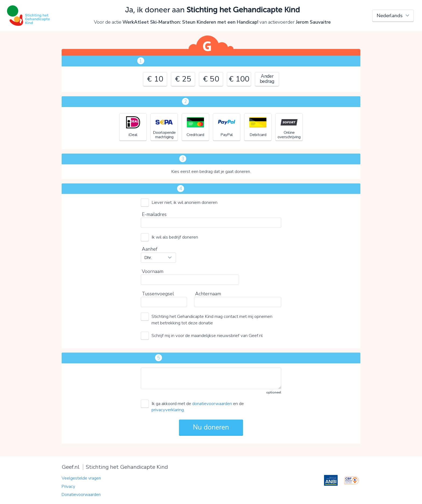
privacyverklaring (168, 410)
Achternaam (208, 294)
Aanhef (150, 249)
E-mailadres (154, 214)
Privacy (68, 487)
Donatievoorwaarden (81, 495)
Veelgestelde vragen (81, 478)
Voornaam (153, 271)
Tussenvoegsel (158, 294)
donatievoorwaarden (212, 404)
